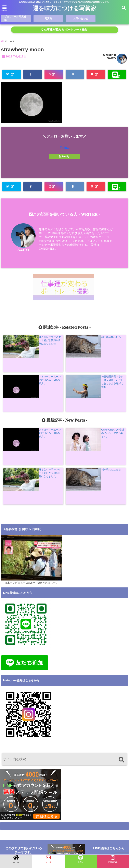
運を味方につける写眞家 (64, 8)
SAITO (111, 59)
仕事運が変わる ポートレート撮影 (64, 30)
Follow (64, 149)
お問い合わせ (81, 19)
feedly (64, 158)
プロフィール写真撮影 (15, 19)
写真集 (48, 19)
